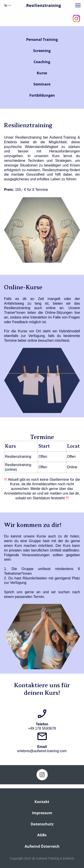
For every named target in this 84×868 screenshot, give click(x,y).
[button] (78, 5)
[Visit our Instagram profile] (76, 19)
